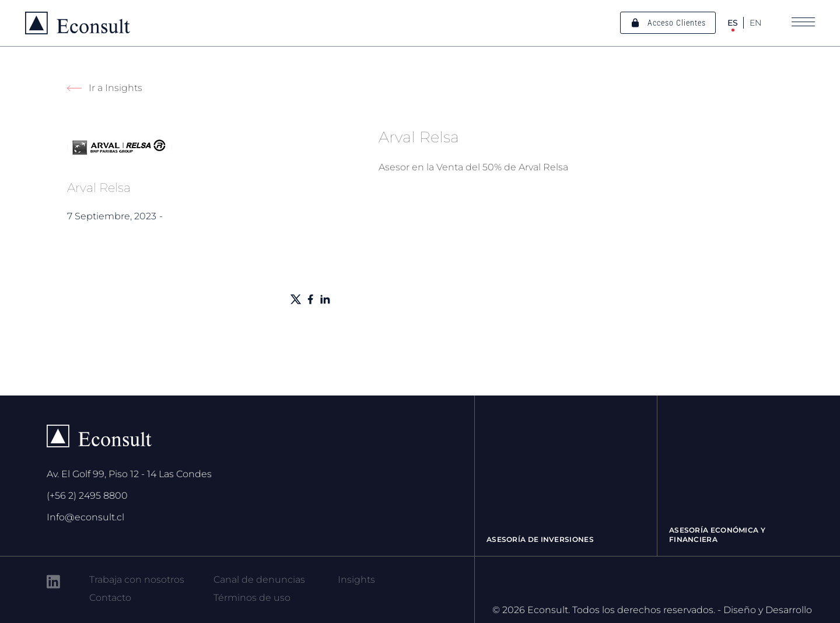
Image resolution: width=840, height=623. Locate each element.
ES (733, 23)
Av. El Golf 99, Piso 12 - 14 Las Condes (129, 474)
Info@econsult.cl (85, 517)
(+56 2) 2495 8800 (87, 496)
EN (755, 23)
